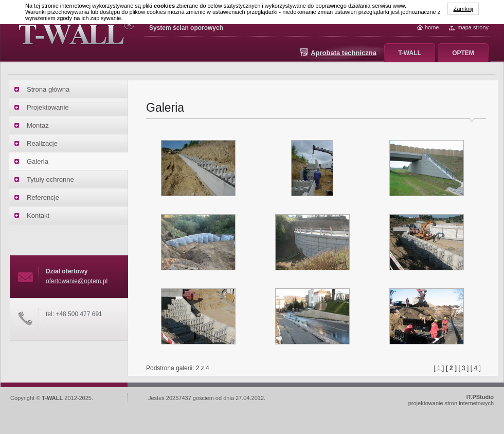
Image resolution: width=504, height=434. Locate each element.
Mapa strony (473, 27)
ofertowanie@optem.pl (77, 281)
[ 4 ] (476, 368)
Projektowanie (48, 107)
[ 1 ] (439, 368)
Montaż (38, 125)
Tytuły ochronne (50, 179)
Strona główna (48, 89)
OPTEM (463, 53)
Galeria (38, 161)
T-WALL (410, 53)
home (432, 27)
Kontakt (38, 215)
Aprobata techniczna (344, 53)
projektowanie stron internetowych (451, 400)
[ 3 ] (463, 368)
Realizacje (42, 143)
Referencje (43, 197)
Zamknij (463, 9)
